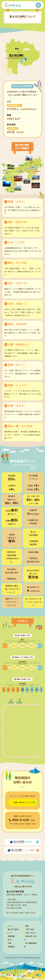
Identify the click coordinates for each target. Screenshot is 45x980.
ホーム (10, 926)
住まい (10, 940)
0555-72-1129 (21, 820)
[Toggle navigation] (38, 5)
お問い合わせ (30, 933)
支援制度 (10, 947)
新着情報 (10, 936)
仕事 (9, 943)
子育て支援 (29, 929)
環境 (26, 926)
